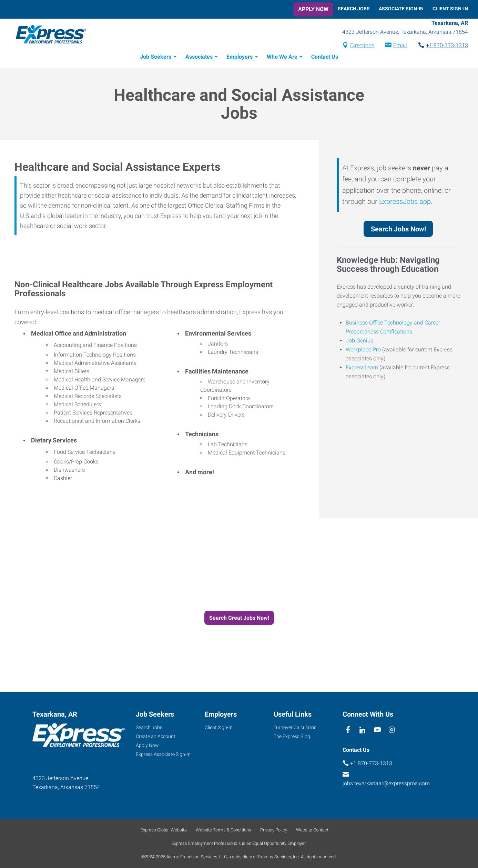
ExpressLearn (362, 368)
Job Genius (359, 342)
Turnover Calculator (295, 727)
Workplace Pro (363, 351)
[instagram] (392, 730)
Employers (240, 58)
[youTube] (377, 730)
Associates (199, 58)
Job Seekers (156, 58)
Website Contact (312, 830)
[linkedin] (363, 730)
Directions (362, 46)
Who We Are (282, 58)
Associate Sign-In (401, 9)
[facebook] (348, 730)
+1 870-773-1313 (447, 46)
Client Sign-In (450, 9)
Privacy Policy (274, 830)
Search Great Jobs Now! (239, 619)
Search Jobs (354, 9)
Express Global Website (164, 830)
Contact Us (325, 58)
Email (400, 46)
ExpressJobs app (405, 202)
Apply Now (313, 9)
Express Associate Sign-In (163, 754)
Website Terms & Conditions (223, 830)
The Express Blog (292, 736)
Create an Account (156, 736)
